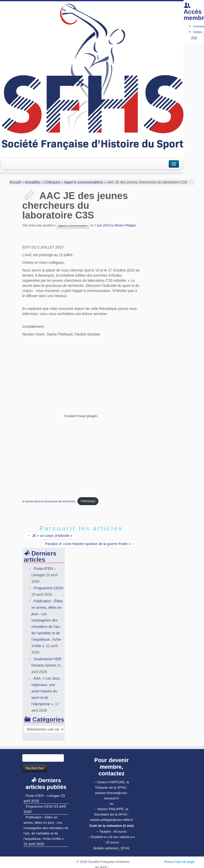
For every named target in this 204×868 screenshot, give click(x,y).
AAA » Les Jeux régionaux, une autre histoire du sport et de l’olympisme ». (46, 691)
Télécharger (88, 501)
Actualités (33, 182)
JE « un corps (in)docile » (50, 536)
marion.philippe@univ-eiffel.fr (111, 820)
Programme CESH (49, 588)
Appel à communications (83, 182)
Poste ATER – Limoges (43, 796)
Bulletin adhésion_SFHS (112, 848)
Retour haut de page (179, 862)
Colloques (52, 182)
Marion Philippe (125, 225)
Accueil (15, 182)
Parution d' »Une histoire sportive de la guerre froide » (90, 544)
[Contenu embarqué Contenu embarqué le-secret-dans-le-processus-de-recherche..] (81, 416)
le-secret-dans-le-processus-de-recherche (49, 501)
